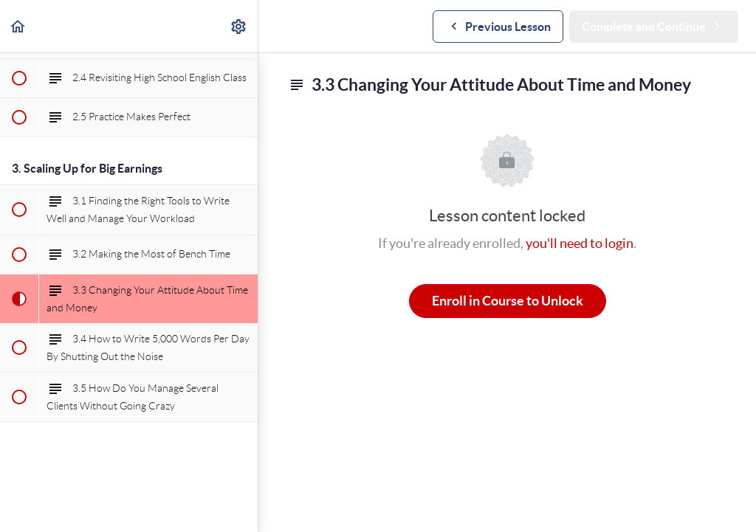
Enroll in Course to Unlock (508, 301)
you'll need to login (580, 243)
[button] (18, 26)
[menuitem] (239, 26)
